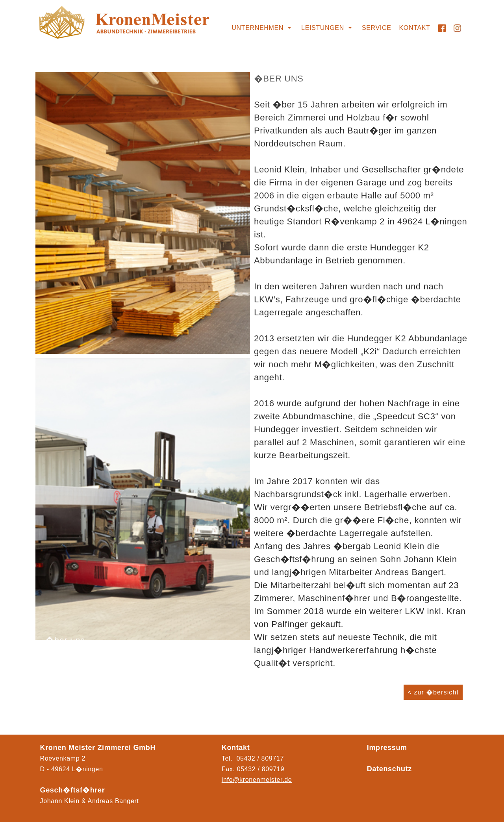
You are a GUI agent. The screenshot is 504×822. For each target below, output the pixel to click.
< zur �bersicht (433, 692)
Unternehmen (258, 28)
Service (377, 28)
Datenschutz (389, 769)
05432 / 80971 (259, 769)
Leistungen (323, 28)
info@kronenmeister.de (257, 780)
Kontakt (415, 28)
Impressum (387, 748)
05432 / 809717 (260, 758)
